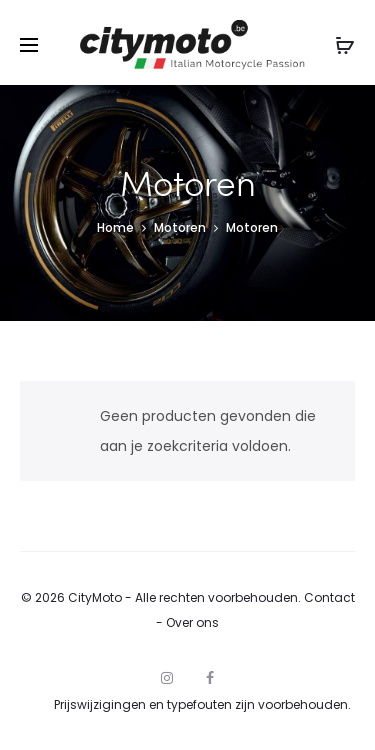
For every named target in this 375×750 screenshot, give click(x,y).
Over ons (192, 622)
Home (115, 227)
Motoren (180, 227)
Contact (329, 597)
